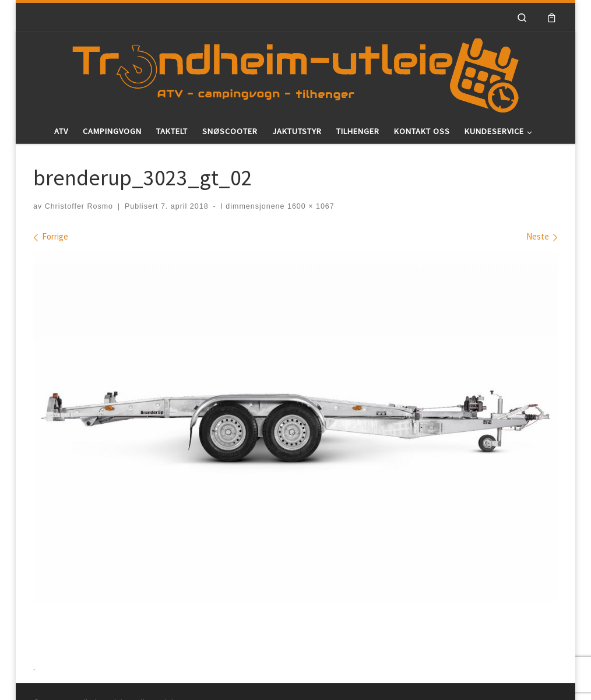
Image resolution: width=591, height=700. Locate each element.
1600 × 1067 (309, 206)
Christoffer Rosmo (79, 206)
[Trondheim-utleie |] (295, 73)
